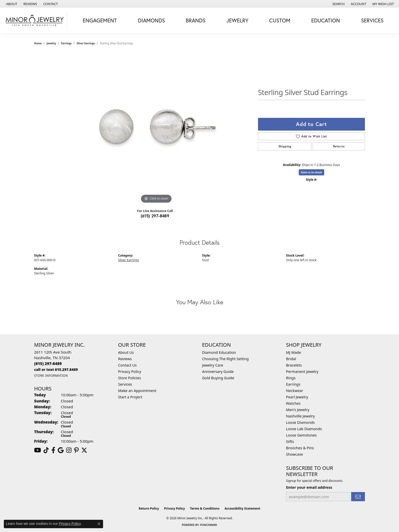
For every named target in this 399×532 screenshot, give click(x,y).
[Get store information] (51, 376)
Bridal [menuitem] (291, 359)
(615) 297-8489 (155, 216)
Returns (339, 146)
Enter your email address (309, 487)
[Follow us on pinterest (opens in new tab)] (76, 450)
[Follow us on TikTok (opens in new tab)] (46, 450)
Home (38, 43)
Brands (196, 20)
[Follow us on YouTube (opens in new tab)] (38, 450)
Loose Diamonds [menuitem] (300, 422)
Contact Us (127, 365)
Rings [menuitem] (291, 378)
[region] (156, 128)
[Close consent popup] (99, 524)
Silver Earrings (86, 43)
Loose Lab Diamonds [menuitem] (304, 429)
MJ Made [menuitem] (294, 352)
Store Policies (130, 378)
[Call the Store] (48, 363)
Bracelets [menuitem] (294, 365)
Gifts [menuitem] (290, 442)
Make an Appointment (137, 391)
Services (372, 20)
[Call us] (56, 369)
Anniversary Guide (218, 372)
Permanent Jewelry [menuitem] (302, 372)
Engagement (100, 20)
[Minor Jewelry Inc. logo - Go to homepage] (35, 21)
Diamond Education (219, 352)
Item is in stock (311, 172)
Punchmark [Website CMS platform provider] (209, 525)
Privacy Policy (130, 372)
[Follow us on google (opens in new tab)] (61, 450)
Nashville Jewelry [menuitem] (300, 416)
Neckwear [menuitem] (295, 391)
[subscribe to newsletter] (358, 497)
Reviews (125, 359)
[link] (11, 4)
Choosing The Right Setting (225, 359)
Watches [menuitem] (293, 403)
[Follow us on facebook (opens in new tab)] (53, 450)
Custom (280, 20)
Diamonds (151, 20)
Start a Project (130, 397)
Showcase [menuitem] (295, 454)
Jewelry (237, 20)
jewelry (51, 43)
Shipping (285, 146)
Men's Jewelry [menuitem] (298, 410)
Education (326, 20)
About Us (126, 352)
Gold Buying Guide (218, 378)
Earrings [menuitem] (293, 384)
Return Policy (149, 508)
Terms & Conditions (205, 508)
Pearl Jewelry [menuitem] (297, 397)
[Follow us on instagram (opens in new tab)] (69, 450)
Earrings (66, 43)
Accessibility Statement (242, 508)
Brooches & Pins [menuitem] (300, 448)
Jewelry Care (213, 365)
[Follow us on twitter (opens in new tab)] (84, 450)
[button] (338, 4)
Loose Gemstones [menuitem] (301, 435)
